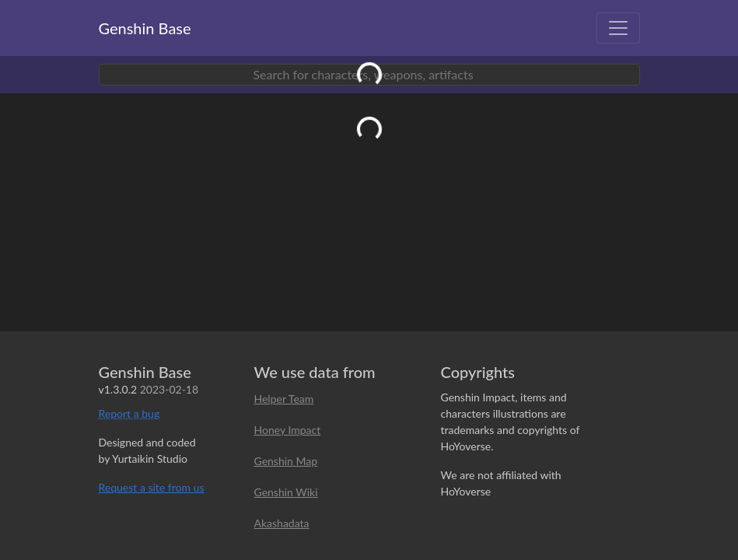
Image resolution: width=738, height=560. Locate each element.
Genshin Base (145, 28)
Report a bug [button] (129, 413)
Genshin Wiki (286, 492)
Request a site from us (152, 487)
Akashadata (282, 523)
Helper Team (284, 399)
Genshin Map (286, 461)
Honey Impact (288, 430)
